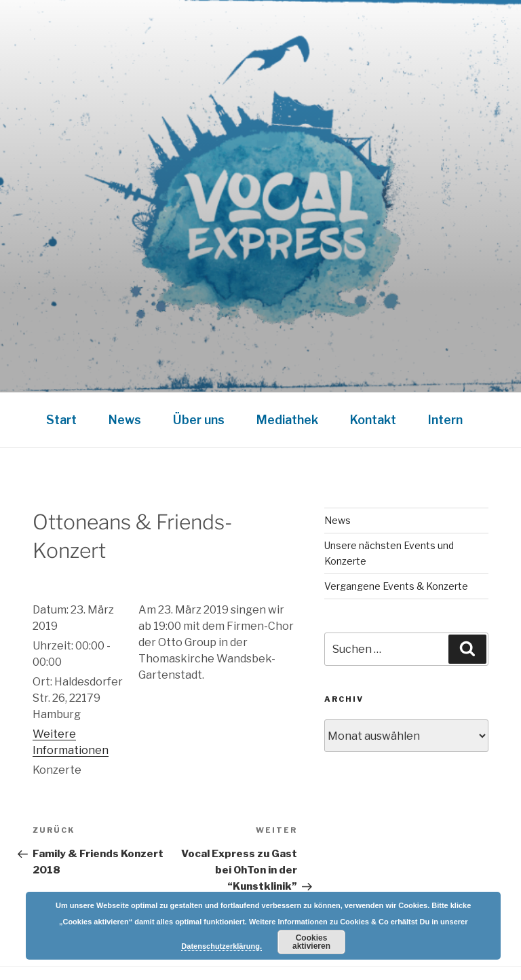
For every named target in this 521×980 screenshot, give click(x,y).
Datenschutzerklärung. (221, 946)
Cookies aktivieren (311, 942)
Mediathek (287, 420)
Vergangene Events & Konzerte (396, 586)
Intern (445, 420)
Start (61, 420)
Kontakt (373, 420)
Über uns (199, 420)
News (125, 420)
